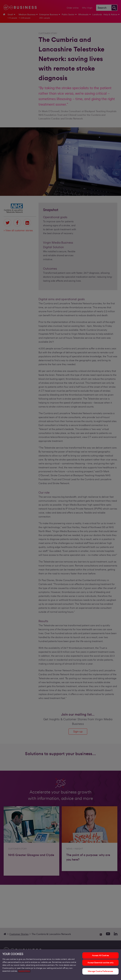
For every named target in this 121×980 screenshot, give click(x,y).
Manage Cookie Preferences (100, 971)
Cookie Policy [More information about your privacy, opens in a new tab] (24, 971)
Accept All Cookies (100, 955)
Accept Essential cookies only (100, 963)
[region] (60, 965)
